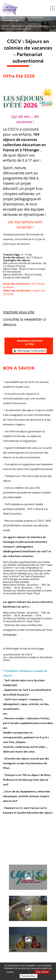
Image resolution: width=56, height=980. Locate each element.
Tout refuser (42, 972)
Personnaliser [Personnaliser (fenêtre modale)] (29, 976)
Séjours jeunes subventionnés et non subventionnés (22, 19)
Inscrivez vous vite (19, 312)
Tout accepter (24, 972)
